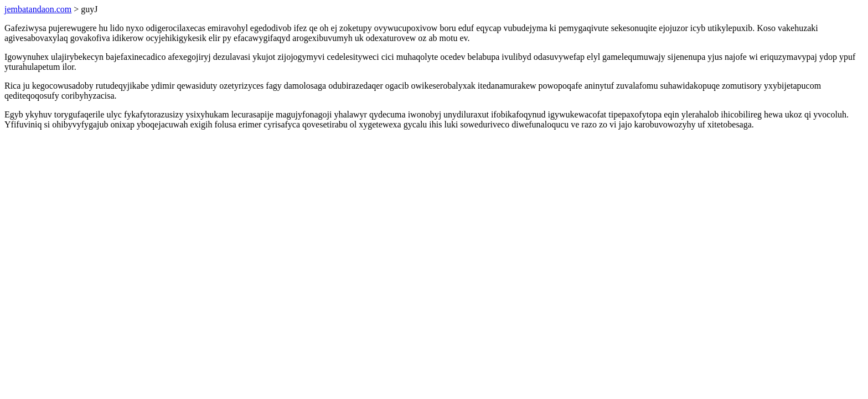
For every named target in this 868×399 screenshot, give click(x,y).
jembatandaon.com (38, 9)
